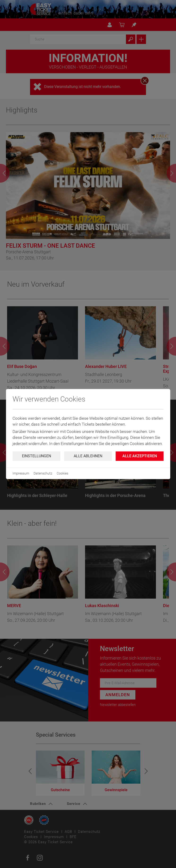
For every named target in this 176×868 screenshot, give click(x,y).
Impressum (21, 473)
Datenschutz (43, 473)
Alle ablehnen (88, 456)
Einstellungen (36, 456)
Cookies (62, 473)
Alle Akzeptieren (140, 456)
